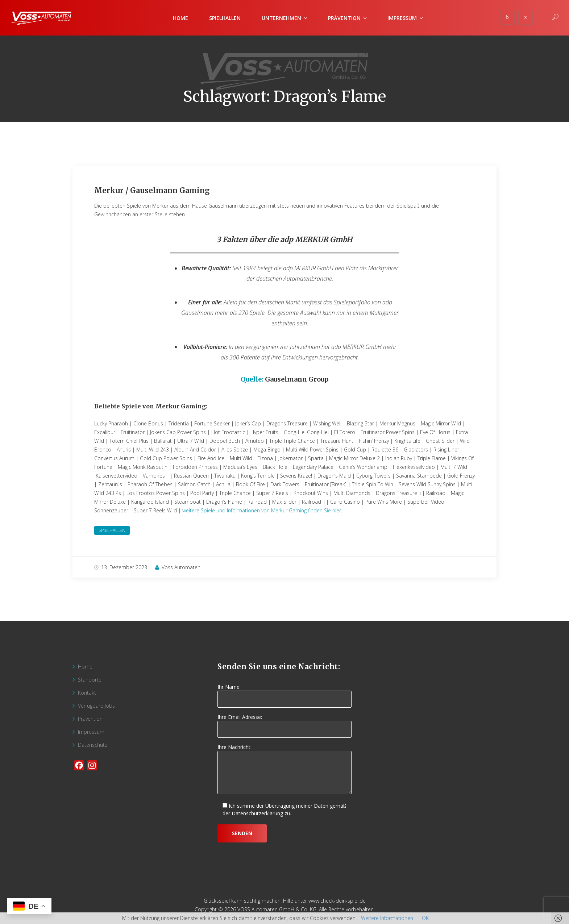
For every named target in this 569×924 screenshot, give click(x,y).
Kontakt (87, 693)
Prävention (344, 18)
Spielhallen (225, 18)
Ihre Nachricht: (284, 770)
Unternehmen (281, 18)
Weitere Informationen (387, 918)
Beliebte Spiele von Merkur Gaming (150, 406)
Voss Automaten (178, 567)
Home (180, 18)
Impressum (402, 18)
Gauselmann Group (297, 379)
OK (425, 918)
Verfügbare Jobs (96, 706)
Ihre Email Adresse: (284, 723)
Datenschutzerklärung (257, 813)
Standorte (90, 680)
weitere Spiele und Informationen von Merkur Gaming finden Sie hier (262, 510)
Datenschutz (93, 745)
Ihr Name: (284, 693)
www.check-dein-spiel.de (337, 901)
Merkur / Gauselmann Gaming (152, 190)
